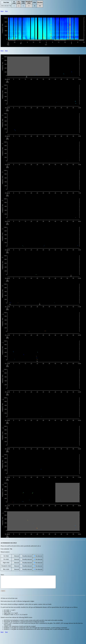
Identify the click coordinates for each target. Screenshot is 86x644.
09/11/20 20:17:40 (6, 6)
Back (2, 11)
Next (6, 11)
